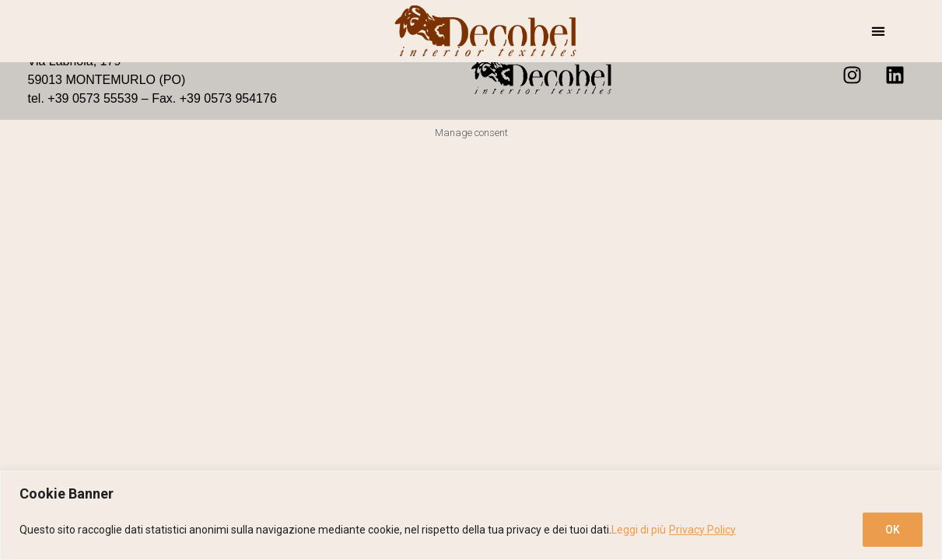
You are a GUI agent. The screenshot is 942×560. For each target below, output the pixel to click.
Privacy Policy (702, 530)
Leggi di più (639, 530)
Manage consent (471, 133)
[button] (878, 31)
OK (893, 530)
